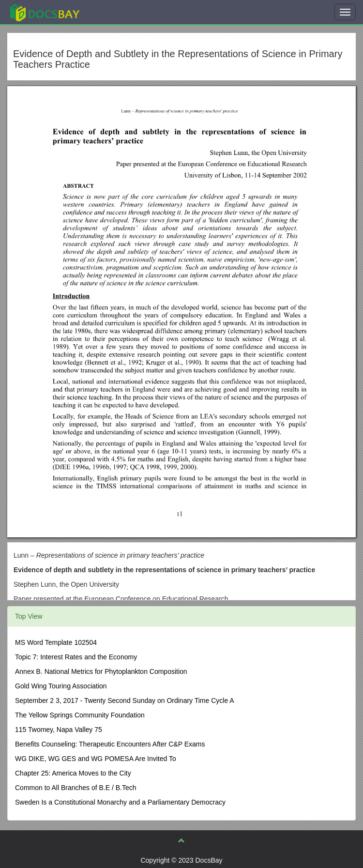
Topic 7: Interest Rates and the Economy (76, 657)
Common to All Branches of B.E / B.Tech (76, 788)
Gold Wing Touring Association (61, 686)
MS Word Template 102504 (56, 642)
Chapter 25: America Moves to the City (73, 773)
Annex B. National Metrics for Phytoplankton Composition (101, 671)
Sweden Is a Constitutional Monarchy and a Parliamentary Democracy (120, 802)
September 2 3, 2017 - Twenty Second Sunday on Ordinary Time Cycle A (125, 700)
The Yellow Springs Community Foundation (80, 715)
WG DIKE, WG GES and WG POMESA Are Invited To (96, 759)
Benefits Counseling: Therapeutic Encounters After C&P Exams (110, 744)
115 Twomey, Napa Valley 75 (59, 730)
